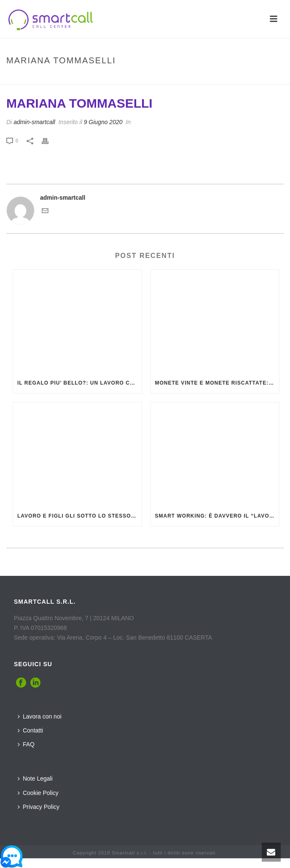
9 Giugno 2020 (103, 122)
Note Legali (35, 778)
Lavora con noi (40, 716)
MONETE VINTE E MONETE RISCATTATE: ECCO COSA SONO (217, 383)
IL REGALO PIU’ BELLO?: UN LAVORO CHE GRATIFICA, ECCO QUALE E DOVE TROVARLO (79, 383)
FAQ (26, 744)
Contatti (30, 730)
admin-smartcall (34, 122)
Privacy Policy (39, 807)
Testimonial (125, 78)
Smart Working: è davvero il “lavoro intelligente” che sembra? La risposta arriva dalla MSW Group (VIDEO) (217, 516)
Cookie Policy (38, 793)
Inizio (95, 78)
